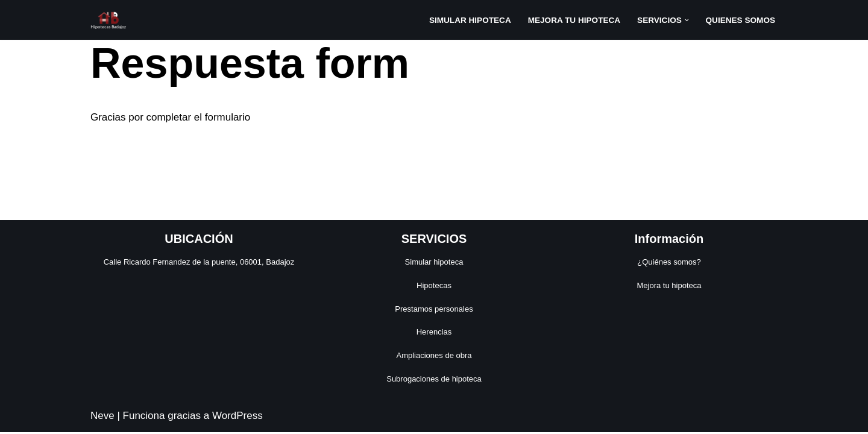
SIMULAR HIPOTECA (470, 20)
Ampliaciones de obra (434, 357)
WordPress (237, 417)
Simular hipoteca (434, 264)
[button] (687, 20)
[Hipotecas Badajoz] (108, 20)
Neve (102, 417)
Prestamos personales (434, 311)
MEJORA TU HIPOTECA (574, 20)
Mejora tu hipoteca (669, 287)
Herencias (434, 334)
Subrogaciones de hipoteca (434, 381)
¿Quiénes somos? (669, 264)
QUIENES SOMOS (740, 20)
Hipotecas (434, 287)
